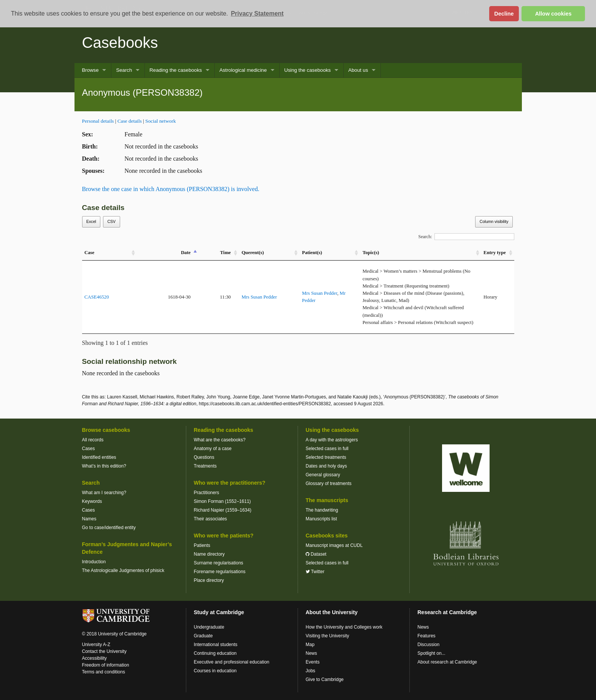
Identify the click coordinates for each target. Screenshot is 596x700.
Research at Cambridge (447, 612)
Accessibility (94, 658)
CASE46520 (97, 297)
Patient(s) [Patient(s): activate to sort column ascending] (312, 253)
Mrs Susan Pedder (259, 297)
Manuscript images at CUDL (334, 545)
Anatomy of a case (213, 449)
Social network (160, 121)
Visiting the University (327, 636)
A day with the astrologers (332, 440)
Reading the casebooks (176, 70)
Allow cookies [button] (553, 14)
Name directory (209, 554)
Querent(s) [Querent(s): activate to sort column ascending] (253, 253)
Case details (130, 121)
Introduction (94, 562)
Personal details (98, 121)
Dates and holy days (326, 466)
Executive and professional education (232, 662)
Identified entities (99, 457)
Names (89, 519)
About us (358, 70)
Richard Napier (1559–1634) (223, 510)
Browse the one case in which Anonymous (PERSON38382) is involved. (171, 189)
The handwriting (322, 510)
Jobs (310, 671)
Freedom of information (106, 665)
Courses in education (215, 671)
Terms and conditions (104, 672)
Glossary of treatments (329, 484)
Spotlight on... (431, 653)
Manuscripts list (321, 519)
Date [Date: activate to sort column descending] (186, 253)
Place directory (209, 580)
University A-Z (96, 645)
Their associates (210, 519)
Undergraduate (209, 627)
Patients (202, 545)
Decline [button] (504, 14)
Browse (90, 70)
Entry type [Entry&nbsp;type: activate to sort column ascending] (495, 253)
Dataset (316, 554)
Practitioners (207, 493)
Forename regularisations (220, 572)
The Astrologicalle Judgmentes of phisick (123, 570)
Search (124, 70)
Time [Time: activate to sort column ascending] (225, 253)
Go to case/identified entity (109, 528)
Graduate (203, 636)
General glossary (323, 475)
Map (310, 645)
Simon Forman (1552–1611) (222, 501)
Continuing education (215, 653)
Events (313, 662)
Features (426, 636)
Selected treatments (326, 457)
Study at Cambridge (219, 612)
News (311, 653)
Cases (89, 449)
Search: (466, 237)
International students (216, 645)
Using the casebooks (308, 70)
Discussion (428, 645)
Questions (204, 457)
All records (93, 440)
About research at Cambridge (447, 662)
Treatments (205, 466)
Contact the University (104, 651)
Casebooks (120, 43)
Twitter (315, 572)
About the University (332, 612)
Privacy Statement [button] (257, 13)
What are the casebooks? (220, 440)
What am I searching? (104, 493)
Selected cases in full (327, 449)
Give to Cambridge (325, 679)
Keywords (92, 501)
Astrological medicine (243, 70)
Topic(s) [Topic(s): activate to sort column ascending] (371, 253)
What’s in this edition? (104, 466)
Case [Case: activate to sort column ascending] (89, 253)
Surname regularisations (219, 563)
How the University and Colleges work (344, 627)
